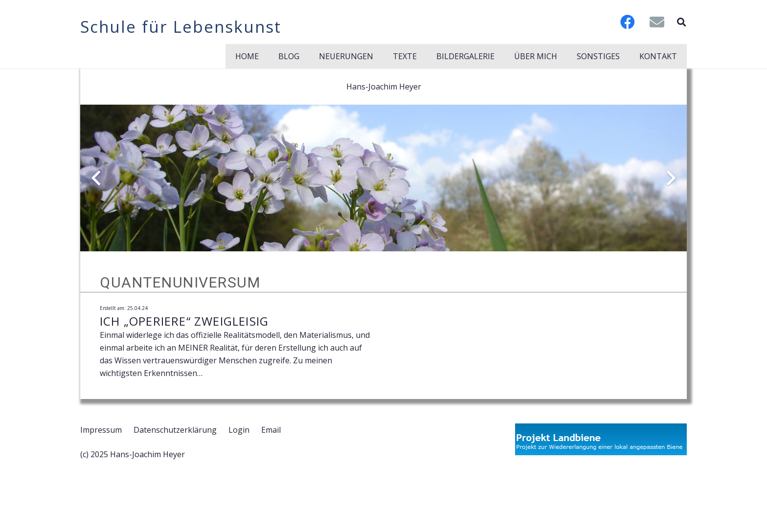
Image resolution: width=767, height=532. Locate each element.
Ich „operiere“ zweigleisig (184, 321)
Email (271, 430)
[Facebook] (628, 22)
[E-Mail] (657, 22)
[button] (681, 22)
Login (239, 430)
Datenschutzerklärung (175, 430)
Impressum (101, 430)
